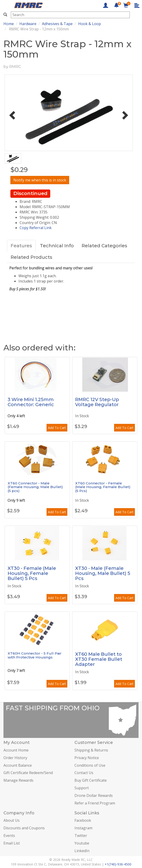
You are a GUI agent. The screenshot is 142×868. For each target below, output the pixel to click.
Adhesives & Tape (57, 24)
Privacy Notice (87, 758)
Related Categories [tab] (104, 246)
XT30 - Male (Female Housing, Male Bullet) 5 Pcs (103, 573)
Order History (15, 758)
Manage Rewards (18, 780)
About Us (12, 820)
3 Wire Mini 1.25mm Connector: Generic (31, 402)
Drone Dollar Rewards (94, 795)
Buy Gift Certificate (91, 780)
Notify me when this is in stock (40, 180)
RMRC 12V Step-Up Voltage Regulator (97, 402)
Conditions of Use (90, 765)
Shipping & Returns (91, 750)
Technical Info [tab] (57, 246)
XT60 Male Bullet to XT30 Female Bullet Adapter (99, 659)
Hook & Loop (90, 24)
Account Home (16, 750)
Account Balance (18, 765)
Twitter (81, 836)
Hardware (28, 24)
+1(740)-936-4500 (118, 864)
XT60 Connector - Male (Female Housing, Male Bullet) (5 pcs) (35, 487)
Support (82, 788)
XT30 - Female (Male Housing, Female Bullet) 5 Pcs (32, 573)
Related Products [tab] (31, 257)
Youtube (82, 843)
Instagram (83, 828)
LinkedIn (82, 851)
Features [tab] (21, 246)
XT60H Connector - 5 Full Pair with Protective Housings (35, 655)
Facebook (83, 820)
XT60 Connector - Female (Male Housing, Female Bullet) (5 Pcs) (103, 487)
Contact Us (84, 773)
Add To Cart (57, 428)
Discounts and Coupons (24, 828)
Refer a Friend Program (95, 803)
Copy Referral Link (36, 228)
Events (9, 836)
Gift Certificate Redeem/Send (28, 773)
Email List (12, 843)
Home (9, 24)
